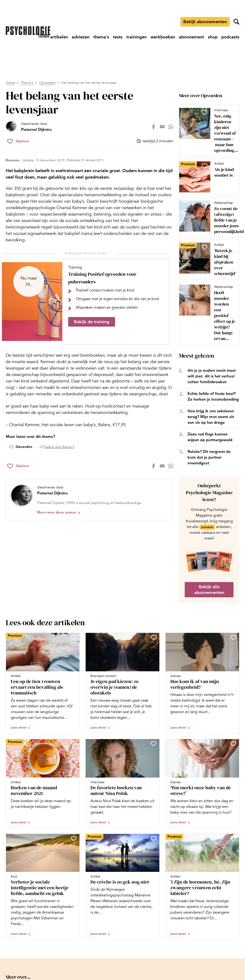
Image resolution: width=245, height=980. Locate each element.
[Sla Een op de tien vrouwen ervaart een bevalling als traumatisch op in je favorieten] (74, 637)
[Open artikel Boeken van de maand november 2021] (43, 783)
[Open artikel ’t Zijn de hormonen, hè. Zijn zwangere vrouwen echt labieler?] (202, 887)
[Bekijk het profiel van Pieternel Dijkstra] (29, 127)
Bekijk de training (92, 322)
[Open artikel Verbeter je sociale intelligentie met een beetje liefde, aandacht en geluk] (43, 887)
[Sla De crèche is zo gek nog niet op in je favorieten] (154, 838)
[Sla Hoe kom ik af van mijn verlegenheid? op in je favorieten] (233, 637)
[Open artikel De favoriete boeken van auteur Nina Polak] (122, 783)
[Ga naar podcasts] (230, 37)
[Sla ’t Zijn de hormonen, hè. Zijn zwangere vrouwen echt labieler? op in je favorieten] (233, 838)
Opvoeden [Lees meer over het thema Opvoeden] (24, 447)
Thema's (27, 83)
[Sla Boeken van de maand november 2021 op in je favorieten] (74, 744)
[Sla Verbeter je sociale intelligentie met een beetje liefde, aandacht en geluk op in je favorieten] (74, 838)
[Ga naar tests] (118, 37)
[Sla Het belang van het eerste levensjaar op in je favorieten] (18, 141)
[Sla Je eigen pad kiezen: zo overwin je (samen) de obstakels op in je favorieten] (154, 637)
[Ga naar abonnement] (192, 37)
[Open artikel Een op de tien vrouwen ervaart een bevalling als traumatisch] (43, 683)
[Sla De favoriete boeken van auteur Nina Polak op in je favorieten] (154, 744)
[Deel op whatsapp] (171, 127)
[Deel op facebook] (154, 127)
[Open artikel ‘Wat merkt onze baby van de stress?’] (202, 783)
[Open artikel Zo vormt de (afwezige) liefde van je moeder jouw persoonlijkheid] (207, 217)
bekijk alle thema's (59, 447)
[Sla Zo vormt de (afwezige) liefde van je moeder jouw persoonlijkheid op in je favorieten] (205, 205)
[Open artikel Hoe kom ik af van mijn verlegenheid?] (202, 683)
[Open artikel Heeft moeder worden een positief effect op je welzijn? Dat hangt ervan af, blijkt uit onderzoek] (207, 313)
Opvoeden (47, 83)
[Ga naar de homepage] (28, 32)
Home (10, 83)
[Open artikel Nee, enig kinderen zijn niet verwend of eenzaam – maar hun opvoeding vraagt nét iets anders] (207, 131)
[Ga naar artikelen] (59, 37)
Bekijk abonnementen (205, 22)
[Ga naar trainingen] (136, 37)
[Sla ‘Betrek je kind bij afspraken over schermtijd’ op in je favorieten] (205, 247)
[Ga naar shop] (213, 37)
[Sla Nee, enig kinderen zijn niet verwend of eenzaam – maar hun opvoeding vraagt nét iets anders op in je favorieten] (205, 112)
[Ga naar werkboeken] (163, 37)
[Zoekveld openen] (236, 22)
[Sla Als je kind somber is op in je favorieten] (205, 166)
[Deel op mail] (162, 127)
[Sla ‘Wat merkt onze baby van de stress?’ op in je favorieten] (233, 744)
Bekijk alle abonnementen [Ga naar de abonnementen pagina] (209, 590)
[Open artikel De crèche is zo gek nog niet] (122, 887)
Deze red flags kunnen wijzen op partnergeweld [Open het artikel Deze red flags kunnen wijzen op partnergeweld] (210, 437)
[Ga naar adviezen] (81, 37)
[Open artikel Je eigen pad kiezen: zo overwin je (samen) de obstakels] (122, 683)
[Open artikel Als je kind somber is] (207, 177)
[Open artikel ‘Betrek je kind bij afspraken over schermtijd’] (207, 260)
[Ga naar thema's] (101, 37)
